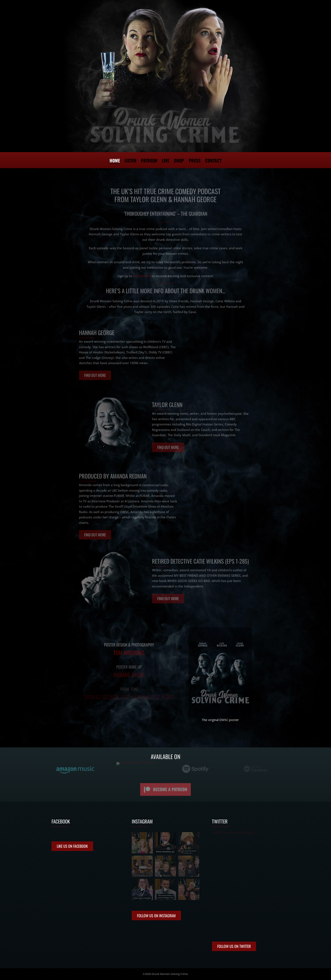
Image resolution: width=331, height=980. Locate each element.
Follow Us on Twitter (234, 946)
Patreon (149, 161)
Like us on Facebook (72, 846)
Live (166, 161)
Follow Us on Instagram (156, 916)
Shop (179, 161)
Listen (130, 161)
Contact (213, 161)
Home (115, 161)
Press (195, 161)
